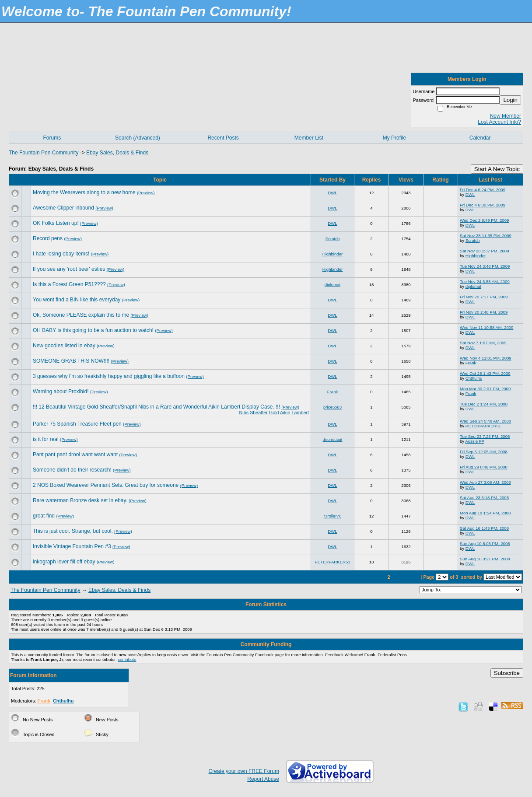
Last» (411, 577)
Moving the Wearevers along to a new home (84, 192)
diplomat (332, 285)
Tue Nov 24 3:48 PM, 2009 (485, 266)
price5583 (332, 407)
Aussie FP (475, 441)
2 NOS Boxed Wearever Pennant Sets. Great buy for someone (106, 485)
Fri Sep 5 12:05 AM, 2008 (484, 452)
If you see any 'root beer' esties (69, 269)
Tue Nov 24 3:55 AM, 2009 (485, 281)
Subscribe (507, 673)
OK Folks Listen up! (56, 223)
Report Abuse (263, 779)
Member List (309, 138)
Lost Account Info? (499, 122)
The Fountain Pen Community (44, 153)
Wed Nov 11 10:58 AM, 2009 (487, 327)
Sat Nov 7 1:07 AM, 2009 (483, 343)
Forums (52, 138)
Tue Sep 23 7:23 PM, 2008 (485, 436)
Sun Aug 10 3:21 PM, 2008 (485, 559)
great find (44, 516)
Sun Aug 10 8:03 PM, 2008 (485, 544)
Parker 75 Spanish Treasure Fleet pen (77, 424)
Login (510, 100)
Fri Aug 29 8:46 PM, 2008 (484, 467)
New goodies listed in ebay (64, 346)
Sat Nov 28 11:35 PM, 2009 (486, 236)
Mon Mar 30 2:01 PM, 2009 (485, 389)
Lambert (300, 412)
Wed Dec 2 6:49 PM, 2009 (484, 220)
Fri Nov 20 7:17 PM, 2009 (484, 297)
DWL (332, 193)
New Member (506, 116)
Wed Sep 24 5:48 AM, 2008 (485, 421)
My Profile (394, 138)
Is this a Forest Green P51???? (69, 284)
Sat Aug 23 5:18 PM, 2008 (484, 498)
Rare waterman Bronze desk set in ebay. (80, 500)
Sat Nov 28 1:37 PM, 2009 (485, 251)
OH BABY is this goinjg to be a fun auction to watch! (93, 330)
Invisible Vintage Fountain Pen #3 (72, 546)
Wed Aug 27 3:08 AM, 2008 (485, 482)
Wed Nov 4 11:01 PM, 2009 (486, 358)
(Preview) (146, 193)
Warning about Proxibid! (61, 392)
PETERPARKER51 (483, 426)
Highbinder (332, 254)
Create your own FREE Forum (244, 771)
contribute (127, 659)
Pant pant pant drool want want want (75, 454)
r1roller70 (333, 516)
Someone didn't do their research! (72, 470)
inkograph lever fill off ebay (64, 562)
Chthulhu (474, 378)
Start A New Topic (497, 169)
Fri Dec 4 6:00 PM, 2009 (483, 205)
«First (367, 577)
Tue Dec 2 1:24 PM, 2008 (484, 404)
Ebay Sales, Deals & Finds (117, 153)
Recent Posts (223, 138)
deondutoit (333, 439)
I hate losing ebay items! (61, 254)
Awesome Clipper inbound (63, 208)
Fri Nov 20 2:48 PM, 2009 (484, 312)
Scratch (333, 239)
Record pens (48, 238)
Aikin (285, 412)
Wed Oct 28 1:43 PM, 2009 (485, 373)
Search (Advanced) (138, 138)
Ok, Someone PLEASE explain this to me (81, 315)
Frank (471, 363)
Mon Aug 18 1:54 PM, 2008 (485, 513)
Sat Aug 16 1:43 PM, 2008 (484, 528)
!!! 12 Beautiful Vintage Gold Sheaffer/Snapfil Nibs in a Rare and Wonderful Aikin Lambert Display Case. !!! (156, 407)
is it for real (46, 439)
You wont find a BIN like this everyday (77, 300)
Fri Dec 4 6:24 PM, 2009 (483, 190)
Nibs (244, 412)
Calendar (480, 138)
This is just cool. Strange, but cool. (73, 531)
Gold (274, 412)
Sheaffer (259, 412)
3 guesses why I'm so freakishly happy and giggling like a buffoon (109, 376)
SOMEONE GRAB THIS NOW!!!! (71, 361)
